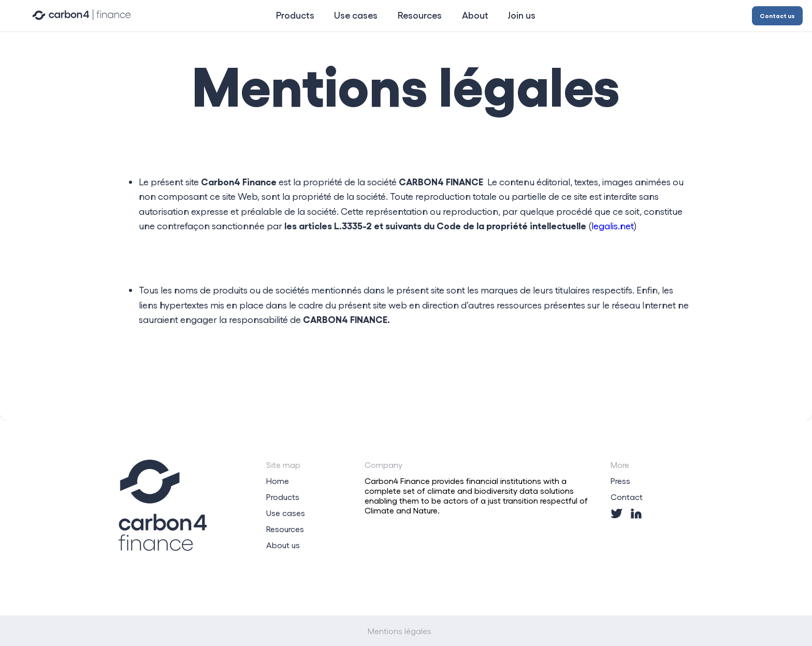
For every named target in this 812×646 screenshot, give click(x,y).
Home (278, 481)
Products (283, 497)
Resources (285, 529)
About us (283, 545)
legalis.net (613, 226)
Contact (627, 497)
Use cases (286, 513)
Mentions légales (400, 631)
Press (620, 481)
